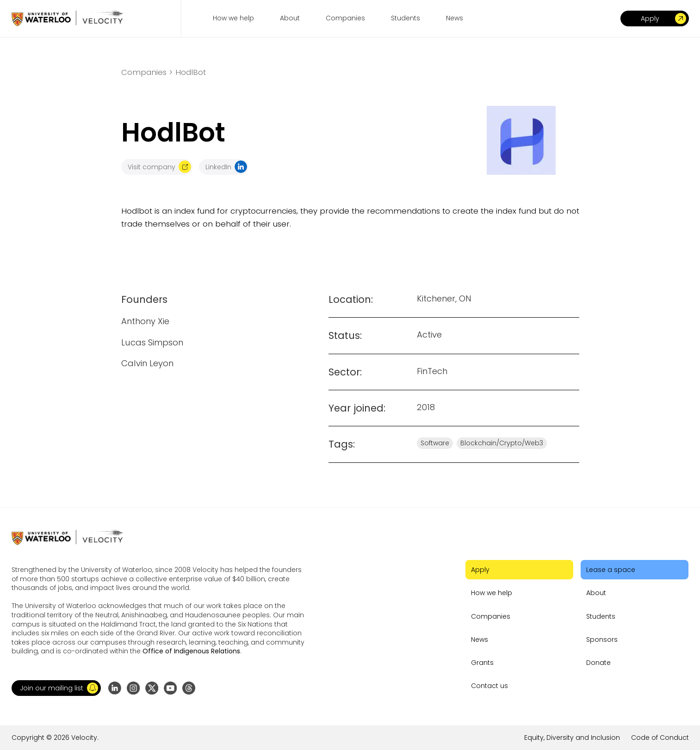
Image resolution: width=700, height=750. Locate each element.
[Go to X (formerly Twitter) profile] (152, 688)
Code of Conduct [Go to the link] (660, 738)
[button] (56, 688)
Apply (480, 570)
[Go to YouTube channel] (170, 688)
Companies (491, 616)
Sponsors (602, 639)
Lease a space (611, 570)
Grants (482, 663)
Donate (598, 663)
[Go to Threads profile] (189, 688)
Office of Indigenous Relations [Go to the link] (191, 651)
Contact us (489, 686)
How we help (492, 593)
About (596, 593)
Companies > (147, 72)
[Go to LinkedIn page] (115, 688)
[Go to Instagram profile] (133, 688)
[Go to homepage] (67, 18)
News (480, 639)
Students (601, 616)
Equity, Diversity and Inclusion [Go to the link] (572, 738)
